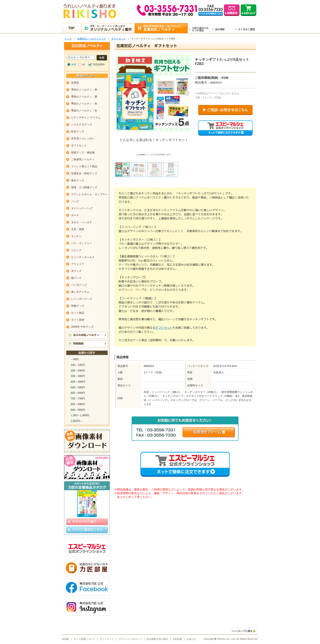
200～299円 (78, 371)
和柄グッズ (78, 306)
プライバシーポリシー (130, 639)
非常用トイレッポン (83, 139)
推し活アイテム (80, 292)
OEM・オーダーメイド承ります (112, 28)
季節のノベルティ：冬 (84, 111)
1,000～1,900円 (80, 415)
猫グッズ (76, 278)
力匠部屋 (177, 639)
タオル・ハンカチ (82, 222)
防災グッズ (78, 132)
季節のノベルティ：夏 (84, 97)
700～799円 (78, 399)
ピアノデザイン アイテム (86, 118)
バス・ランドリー (82, 243)
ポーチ (75, 215)
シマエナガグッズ (82, 125)
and (74, 64)
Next (187, 93)
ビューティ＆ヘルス (83, 257)
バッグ (75, 201)
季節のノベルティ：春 (84, 90)
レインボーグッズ (82, 299)
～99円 (75, 359)
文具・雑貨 (78, 229)
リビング (76, 250)
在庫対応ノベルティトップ (92, 39)
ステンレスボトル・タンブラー (89, 194)
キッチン (76, 236)
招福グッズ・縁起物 (83, 152)
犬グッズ (76, 271)
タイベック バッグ (82, 208)
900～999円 (78, 410)
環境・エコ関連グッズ (84, 187)
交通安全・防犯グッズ (84, 173)
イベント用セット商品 (84, 166)
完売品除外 (99, 64)
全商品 (75, 83)
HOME (66, 639)
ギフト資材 (78, 320)
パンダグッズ (79, 285)
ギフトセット (119, 39)
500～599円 (78, 387)
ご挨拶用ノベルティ (83, 159)
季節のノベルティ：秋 (84, 104)
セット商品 (78, 313)
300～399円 (78, 376)
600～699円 (78, 393)
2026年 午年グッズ (82, 327)
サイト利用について (84, 639)
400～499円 (78, 382)
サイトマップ (107, 639)
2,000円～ (77, 421)
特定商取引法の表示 (157, 639)
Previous (120, 93)
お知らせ (191, 639)
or (84, 64)
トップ (68, 39)
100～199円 (78, 365)
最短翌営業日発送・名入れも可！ (166, 28)
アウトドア (78, 264)
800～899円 (78, 404)
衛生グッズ (78, 180)
